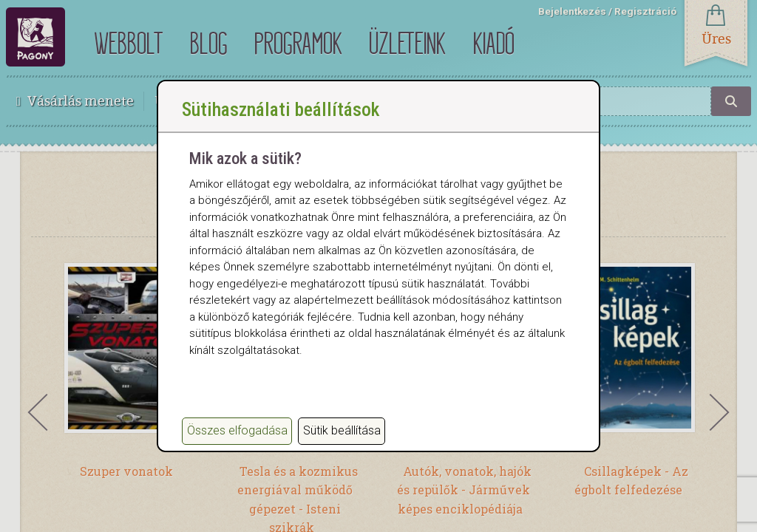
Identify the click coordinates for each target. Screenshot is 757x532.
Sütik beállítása (342, 430)
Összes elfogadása (237, 430)
